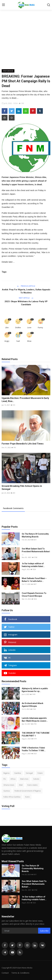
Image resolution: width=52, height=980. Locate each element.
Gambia (18, 773)
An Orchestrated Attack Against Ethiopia (33, 705)
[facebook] (5, 945)
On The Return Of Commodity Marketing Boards (35, 535)
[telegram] (5, 952)
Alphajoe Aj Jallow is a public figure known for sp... (35, 690)
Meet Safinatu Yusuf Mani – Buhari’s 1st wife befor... (34, 580)
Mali (21, 785)
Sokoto (36, 779)
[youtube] (12, 952)
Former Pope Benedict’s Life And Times (23, 444)
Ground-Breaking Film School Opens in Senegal (22, 488)
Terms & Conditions (20, 973)
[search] (49, 5)
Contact (5, 973)
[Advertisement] (26, 42)
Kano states (33, 785)
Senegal (29, 773)
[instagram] (27, 945)
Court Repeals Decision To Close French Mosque (34, 595)
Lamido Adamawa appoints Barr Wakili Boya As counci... (35, 719)
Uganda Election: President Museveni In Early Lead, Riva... (25, 400)
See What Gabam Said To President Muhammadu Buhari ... (36, 551)
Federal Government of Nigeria (28, 791)
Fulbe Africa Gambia (12, 797)
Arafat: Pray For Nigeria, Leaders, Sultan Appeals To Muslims (26, 291)
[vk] (42, 945)
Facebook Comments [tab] (13, 508)
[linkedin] (35, 945)
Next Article (26, 298)
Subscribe (44, 931)
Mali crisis (24, 779)
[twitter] (12, 945)
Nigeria (6, 773)
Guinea (7, 791)
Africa (13, 779)
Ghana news (9, 785)
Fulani (40, 773)
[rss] (20, 952)
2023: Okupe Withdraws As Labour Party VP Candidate (26, 303)
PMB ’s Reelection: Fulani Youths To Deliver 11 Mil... (34, 749)
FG (5, 779)
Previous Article (26, 286)
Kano (27, 797)
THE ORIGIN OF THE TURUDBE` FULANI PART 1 (36, 734)
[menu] (3, 5)
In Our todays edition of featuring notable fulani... (33, 565)
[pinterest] (20, 945)
